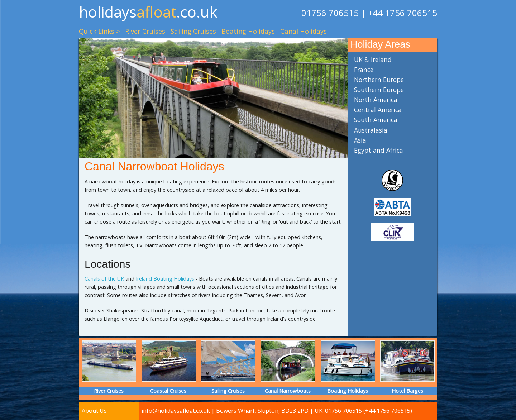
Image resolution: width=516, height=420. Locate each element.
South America (376, 120)
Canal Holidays (304, 31)
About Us (94, 411)
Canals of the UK (104, 279)
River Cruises (145, 31)
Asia (360, 140)
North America (376, 100)
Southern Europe (379, 90)
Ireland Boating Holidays (165, 279)
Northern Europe (379, 80)
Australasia (371, 130)
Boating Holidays (248, 31)
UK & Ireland (373, 59)
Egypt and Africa (379, 150)
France (364, 70)
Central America (378, 110)
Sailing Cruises (193, 31)
